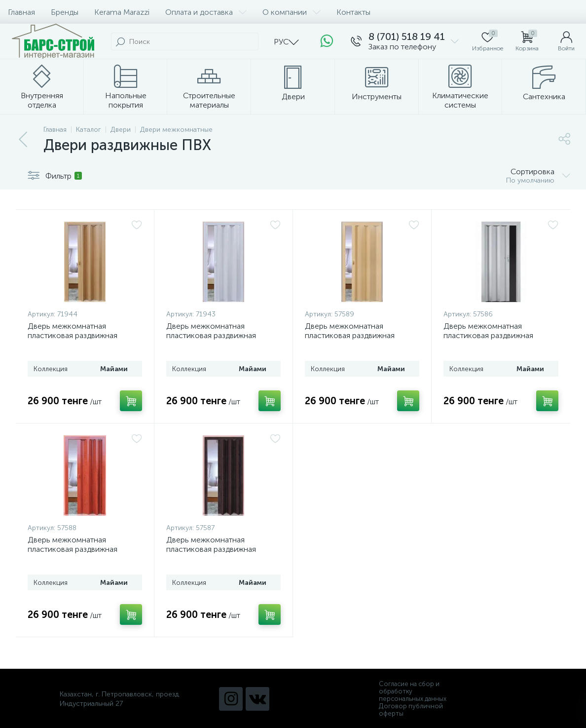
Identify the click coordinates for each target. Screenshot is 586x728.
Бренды (65, 12)
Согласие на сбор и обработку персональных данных (413, 691)
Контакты (353, 12)
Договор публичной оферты (411, 710)
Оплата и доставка (206, 12)
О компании (292, 12)
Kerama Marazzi (122, 12)
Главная (21, 12)
